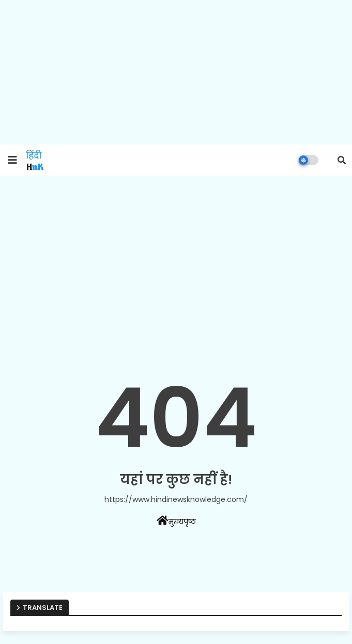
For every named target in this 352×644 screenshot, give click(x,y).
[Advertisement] (176, 72)
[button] (342, 160)
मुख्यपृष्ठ (176, 521)
